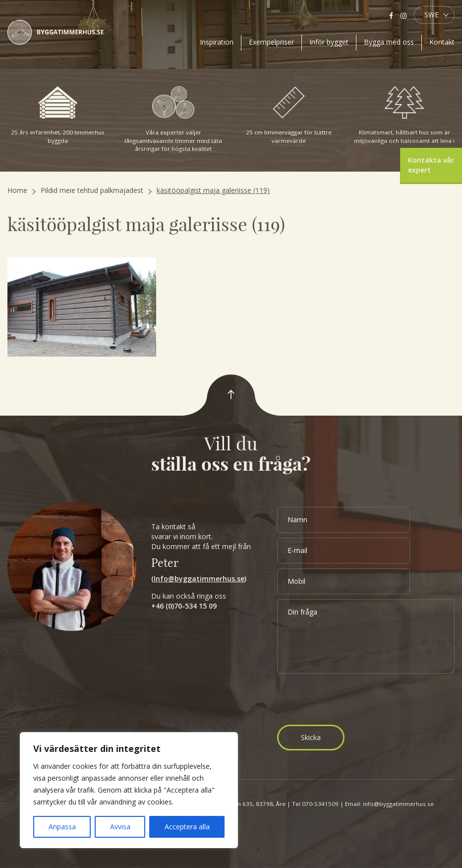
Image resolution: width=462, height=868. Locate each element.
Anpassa (62, 827)
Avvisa (120, 827)
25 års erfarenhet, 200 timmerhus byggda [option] (58, 115)
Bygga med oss (389, 42)
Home (17, 190)
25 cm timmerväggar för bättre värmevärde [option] (289, 115)
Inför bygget (329, 42)
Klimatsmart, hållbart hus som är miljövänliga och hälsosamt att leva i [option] (404, 115)
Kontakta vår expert (431, 165)
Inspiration (217, 42)
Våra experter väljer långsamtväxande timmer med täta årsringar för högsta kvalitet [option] (173, 119)
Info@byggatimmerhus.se (199, 579)
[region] (129, 790)
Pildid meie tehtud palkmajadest (92, 190)
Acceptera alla (187, 827)
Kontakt (442, 42)
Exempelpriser (271, 42)
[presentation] (352, 700)
